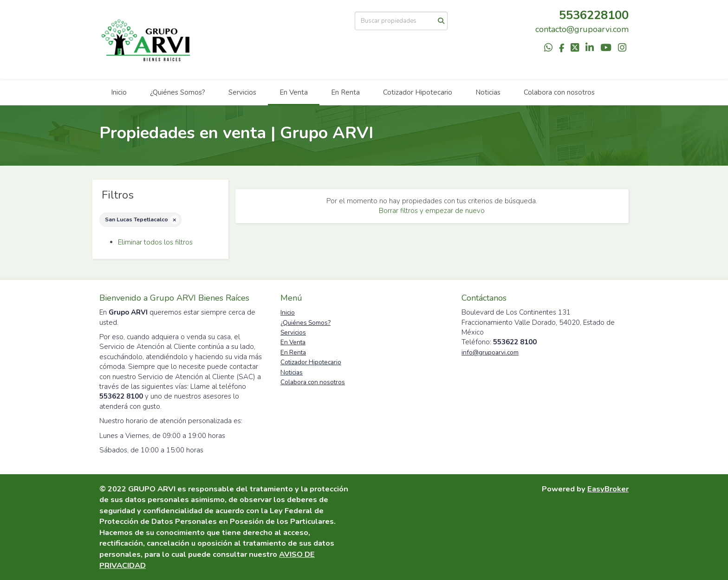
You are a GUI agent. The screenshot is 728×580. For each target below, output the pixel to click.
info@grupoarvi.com (490, 352)
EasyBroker (608, 489)
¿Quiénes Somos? (178, 92)
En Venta (294, 92)
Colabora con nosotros (559, 92)
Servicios (242, 92)
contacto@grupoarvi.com (582, 29)
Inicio (119, 92)
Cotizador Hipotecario (418, 92)
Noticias (488, 92)
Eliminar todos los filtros (155, 242)
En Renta (345, 92)
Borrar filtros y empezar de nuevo (432, 211)
